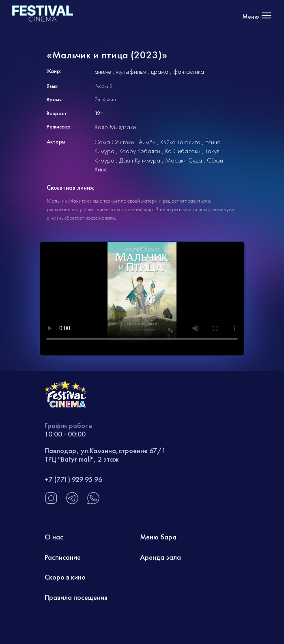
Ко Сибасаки (183, 151)
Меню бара (158, 537)
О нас (54, 537)
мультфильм (131, 72)
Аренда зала (160, 557)
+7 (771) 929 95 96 (73, 479)
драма (160, 72)
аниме (103, 72)
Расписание (63, 557)
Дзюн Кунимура (140, 160)
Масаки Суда (184, 160)
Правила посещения (76, 597)
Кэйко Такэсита (180, 142)
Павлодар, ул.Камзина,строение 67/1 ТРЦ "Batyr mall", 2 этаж (105, 455)
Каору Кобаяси (140, 151)
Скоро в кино (65, 577)
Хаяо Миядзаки (115, 127)
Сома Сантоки (114, 142)
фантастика (189, 72)
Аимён (147, 142)
